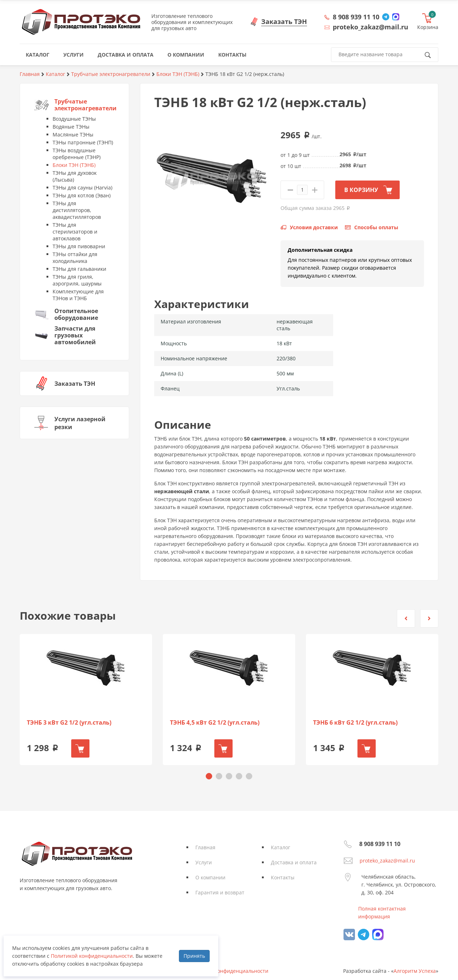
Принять (194, 956)
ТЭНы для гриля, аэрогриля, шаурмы (77, 280)
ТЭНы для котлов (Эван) (82, 195)
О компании (210, 877)
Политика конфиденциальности (229, 971)
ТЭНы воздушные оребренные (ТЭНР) (77, 154)
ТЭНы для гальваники (79, 269)
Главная (205, 847)
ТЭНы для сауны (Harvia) (82, 188)
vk (349, 935)
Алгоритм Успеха (415, 971)
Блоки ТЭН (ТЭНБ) (74, 165)
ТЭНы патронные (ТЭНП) (83, 142)
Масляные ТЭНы (73, 134)
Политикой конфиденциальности (92, 956)
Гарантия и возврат (220, 892)
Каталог (281, 847)
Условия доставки (314, 227)
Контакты (283, 877)
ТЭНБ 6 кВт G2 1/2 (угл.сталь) (355, 723)
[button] (406, 618)
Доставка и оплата (294, 862)
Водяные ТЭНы (71, 127)
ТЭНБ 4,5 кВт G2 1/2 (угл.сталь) (215, 723)
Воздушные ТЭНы (74, 119)
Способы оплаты (376, 227)
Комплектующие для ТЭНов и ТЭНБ (78, 295)
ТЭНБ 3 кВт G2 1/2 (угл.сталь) (69, 723)
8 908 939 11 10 (356, 17)
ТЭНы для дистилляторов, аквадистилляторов (77, 210)
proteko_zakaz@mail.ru (387, 861)
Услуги (204, 862)
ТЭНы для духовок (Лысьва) (75, 176)
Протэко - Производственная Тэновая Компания (81, 22)
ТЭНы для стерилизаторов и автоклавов (75, 232)
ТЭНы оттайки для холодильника (75, 258)
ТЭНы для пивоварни (79, 246)
